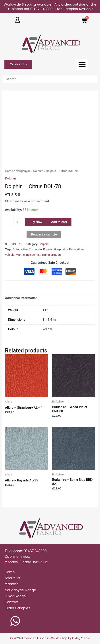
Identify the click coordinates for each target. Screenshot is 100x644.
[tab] (50, 298)
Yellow (47, 329)
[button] (82, 64)
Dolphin (38, 171)
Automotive (20, 249)
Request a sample (44, 234)
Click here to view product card (27, 201)
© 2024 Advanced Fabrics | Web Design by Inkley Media (50, 638)
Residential (33, 255)
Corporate (35, 249)
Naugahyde (23, 171)
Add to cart (59, 222)
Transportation (51, 255)
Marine (20, 255)
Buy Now (36, 222)
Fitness (48, 249)
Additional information (21, 298)
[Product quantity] (17, 222)
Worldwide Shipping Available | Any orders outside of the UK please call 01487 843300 (50, 7)
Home (9, 171)
